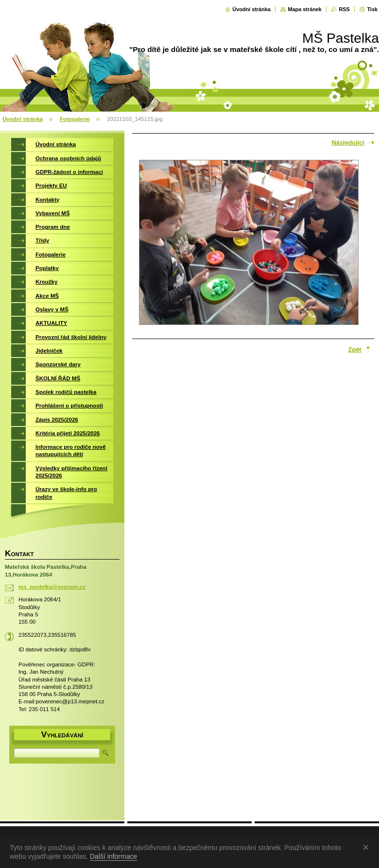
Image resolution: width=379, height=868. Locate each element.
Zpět (355, 349)
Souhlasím (368, 847)
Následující (348, 143)
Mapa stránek (305, 9)
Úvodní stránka (251, 9)
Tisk (372, 9)
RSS (344, 9)
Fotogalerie (75, 119)
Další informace (113, 856)
